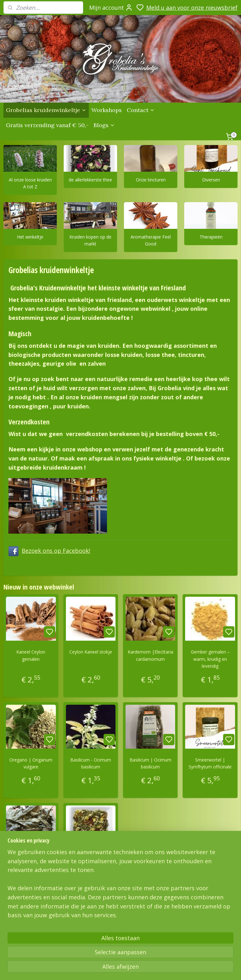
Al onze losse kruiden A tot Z (30, 183)
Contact (141, 110)
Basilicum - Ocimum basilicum (91, 763)
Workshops (107, 110)
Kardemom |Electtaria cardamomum (150, 656)
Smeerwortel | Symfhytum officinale (210, 763)
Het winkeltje (30, 237)
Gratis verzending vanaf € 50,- (47, 125)
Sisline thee (31, 861)
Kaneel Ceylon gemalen (31, 656)
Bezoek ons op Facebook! (56, 551)
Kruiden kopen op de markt (90, 240)
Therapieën (211, 237)
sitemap (192, 969)
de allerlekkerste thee (90, 180)
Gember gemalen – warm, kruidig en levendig (210, 659)
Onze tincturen (151, 180)
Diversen (211, 180)
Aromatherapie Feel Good (151, 240)
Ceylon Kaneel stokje (91, 652)
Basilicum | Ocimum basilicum (150, 763)
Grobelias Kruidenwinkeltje (34, 922)
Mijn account (111, 8)
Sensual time (91, 861)
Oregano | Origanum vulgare (31, 763)
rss (205, 969)
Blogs (104, 125)
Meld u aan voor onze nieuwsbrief (192, 8)
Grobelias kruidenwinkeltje (46, 110)
